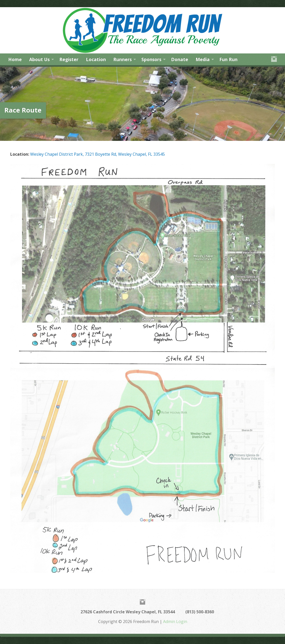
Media (203, 59)
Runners (122, 59)
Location (96, 59)
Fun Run (228, 59)
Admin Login (175, 622)
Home (15, 59)
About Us (39, 59)
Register (69, 59)
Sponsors (151, 59)
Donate (180, 59)
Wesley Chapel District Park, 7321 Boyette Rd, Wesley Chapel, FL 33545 (98, 154)
